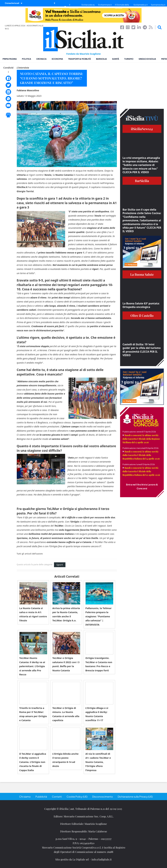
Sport (60, 565)
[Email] (8, 105)
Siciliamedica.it (141, 5)
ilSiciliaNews (142, 129)
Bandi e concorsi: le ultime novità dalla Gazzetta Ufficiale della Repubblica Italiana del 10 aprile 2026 (141, 471)
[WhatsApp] (8, 99)
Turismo (129, 59)
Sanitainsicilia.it (158, 5)
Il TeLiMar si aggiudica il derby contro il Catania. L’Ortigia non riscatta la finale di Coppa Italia (33, 762)
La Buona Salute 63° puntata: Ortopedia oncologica (141, 305)
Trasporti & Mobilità (80, 59)
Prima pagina (10, 59)
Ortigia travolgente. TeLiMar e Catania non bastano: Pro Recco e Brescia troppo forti (99, 664)
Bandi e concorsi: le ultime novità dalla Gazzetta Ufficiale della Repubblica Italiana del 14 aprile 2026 (141, 455)
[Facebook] (8, 78)
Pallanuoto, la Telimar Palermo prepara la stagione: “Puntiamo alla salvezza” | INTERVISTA (98, 616)
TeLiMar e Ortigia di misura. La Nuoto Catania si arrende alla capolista (66, 714)
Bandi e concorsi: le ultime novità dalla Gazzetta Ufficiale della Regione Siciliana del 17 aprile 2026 (141, 439)
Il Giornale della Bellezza (122, 6)
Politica (27, 59)
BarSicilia (101, 59)
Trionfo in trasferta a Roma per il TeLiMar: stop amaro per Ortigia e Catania (33, 714)
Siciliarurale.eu (88, 5)
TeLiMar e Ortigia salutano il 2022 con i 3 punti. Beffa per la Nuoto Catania (66, 664)
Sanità (116, 59)
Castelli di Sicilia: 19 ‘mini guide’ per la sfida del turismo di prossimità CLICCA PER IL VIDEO (142, 350)
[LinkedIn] (8, 92)
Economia (57, 59)
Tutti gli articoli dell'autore (30, 554)
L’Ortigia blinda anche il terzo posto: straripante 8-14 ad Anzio (66, 760)
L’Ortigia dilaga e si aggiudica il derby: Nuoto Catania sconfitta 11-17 (97, 714)
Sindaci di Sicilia (147, 59)
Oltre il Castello (142, 315)
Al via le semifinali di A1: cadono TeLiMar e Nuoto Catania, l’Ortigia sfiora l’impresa (98, 762)
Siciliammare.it (105, 5)
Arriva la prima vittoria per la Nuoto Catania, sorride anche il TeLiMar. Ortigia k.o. (66, 614)
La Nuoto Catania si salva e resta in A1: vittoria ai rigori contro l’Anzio (33, 614)
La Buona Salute (142, 274)
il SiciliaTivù (74, 6)
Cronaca (41, 59)
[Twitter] (8, 85)
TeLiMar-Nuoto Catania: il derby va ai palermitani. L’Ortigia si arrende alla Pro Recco (32, 666)
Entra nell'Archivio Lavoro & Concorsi (142, 486)
